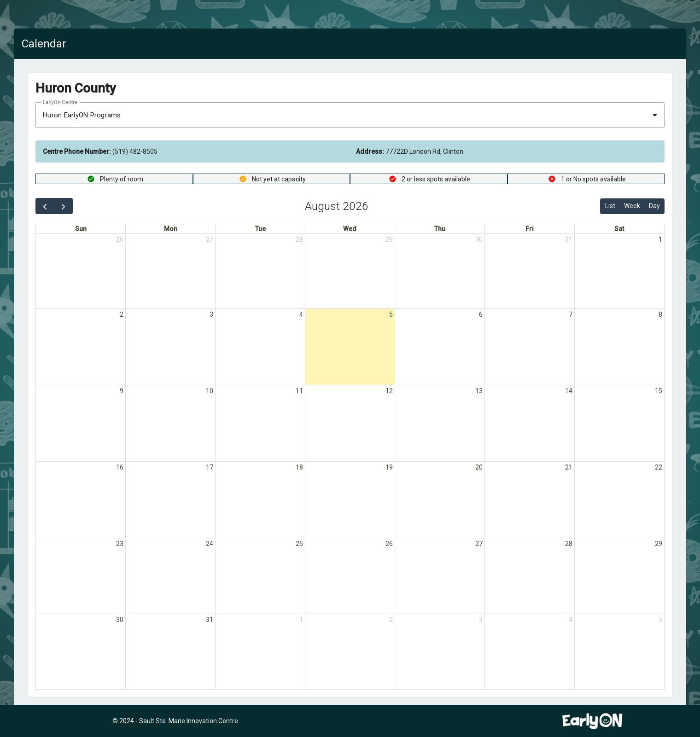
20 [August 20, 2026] (479, 468)
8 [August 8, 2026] (660, 315)
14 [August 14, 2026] (569, 391)
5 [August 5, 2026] (391, 315)
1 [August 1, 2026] (660, 239)
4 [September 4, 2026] (571, 621)
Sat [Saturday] (619, 229)
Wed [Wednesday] (350, 229)
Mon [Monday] (171, 229)
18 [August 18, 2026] (299, 468)
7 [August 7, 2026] (571, 315)
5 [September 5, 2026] (660, 621)
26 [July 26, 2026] (120, 239)
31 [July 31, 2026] (569, 239)
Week (632, 206)
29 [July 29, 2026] (389, 239)
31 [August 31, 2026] (210, 621)
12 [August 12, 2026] (389, 391)
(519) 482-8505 (100, 151)
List (610, 206)
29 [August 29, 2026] (659, 544)
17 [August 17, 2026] (210, 468)
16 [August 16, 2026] (120, 468)
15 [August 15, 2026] (659, 391)
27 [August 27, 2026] (479, 544)
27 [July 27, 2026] (210, 239)
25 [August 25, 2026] (299, 544)
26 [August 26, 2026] (389, 544)
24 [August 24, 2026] (210, 544)
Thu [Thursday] (440, 229)
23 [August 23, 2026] (120, 544)
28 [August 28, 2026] (569, 544)
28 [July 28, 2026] (299, 239)
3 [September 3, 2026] (481, 621)
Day (654, 206)
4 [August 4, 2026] (301, 315)
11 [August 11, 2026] (299, 391)
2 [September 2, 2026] (391, 621)
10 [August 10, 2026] (210, 391)
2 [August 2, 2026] (122, 315)
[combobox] (350, 115)
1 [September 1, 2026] (301, 621)
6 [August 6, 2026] (481, 315)
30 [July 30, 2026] (479, 239)
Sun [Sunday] (81, 229)
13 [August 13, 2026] (479, 391)
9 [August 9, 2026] (122, 391)
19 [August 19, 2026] (389, 468)
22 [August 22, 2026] (659, 468)
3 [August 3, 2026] (211, 315)
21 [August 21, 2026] (569, 468)
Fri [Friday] (530, 229)
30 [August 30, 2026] (120, 621)
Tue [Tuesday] (260, 229)
